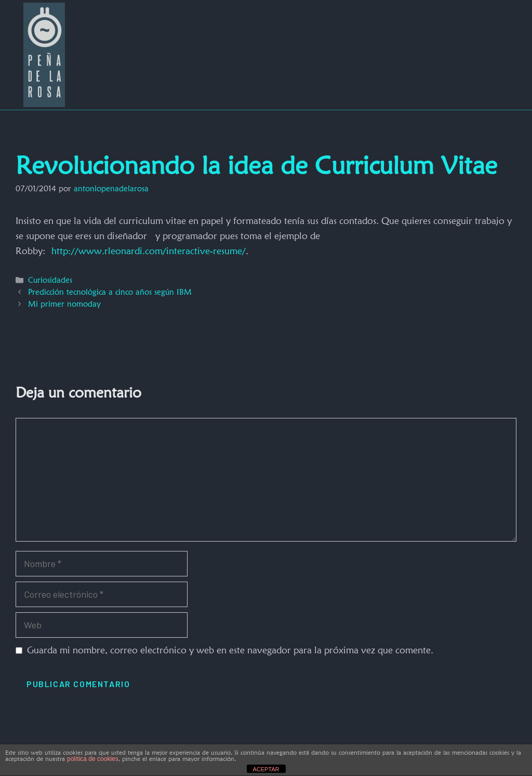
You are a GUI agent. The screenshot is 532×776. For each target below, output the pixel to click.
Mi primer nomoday (64, 304)
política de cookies (93, 759)
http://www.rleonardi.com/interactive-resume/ (149, 251)
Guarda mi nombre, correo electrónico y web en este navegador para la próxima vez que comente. (230, 650)
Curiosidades (50, 280)
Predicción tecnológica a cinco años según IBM (110, 292)
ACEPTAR (266, 769)
